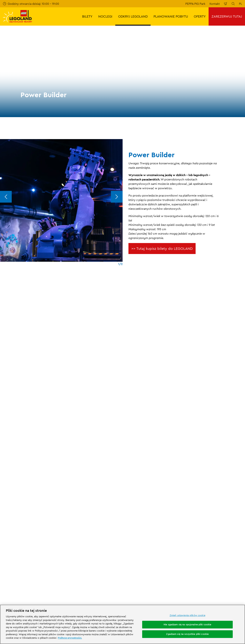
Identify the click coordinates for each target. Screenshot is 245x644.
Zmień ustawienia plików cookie (187, 615)
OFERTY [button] (200, 16)
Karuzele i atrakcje (60, 460)
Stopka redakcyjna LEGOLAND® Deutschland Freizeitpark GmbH (147, 480)
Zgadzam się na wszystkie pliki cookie (187, 634)
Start (6, 460)
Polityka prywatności (140, 517)
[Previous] (6, 197)
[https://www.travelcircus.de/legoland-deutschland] (64, 553)
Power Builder (82, 460)
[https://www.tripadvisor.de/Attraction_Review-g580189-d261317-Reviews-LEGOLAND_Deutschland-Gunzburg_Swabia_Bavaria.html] (229, 574)
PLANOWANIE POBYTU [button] (171, 16)
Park (42, 460)
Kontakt (215, 4)
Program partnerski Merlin (82, 479)
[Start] (43, 553)
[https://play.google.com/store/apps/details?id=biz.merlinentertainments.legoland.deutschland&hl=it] (204, 548)
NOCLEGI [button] (105, 16)
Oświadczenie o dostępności (145, 530)
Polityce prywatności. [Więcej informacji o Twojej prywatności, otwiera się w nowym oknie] (70, 638)
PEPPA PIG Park (195, 4)
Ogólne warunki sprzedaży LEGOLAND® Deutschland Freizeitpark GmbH (152, 490)
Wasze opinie (12, 485)
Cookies (131, 524)
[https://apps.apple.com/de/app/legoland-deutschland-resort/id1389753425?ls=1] (230, 548)
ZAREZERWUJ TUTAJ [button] (227, 16)
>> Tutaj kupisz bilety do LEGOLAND (162, 248)
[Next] (117, 197)
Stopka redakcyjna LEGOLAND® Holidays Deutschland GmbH (153, 500)
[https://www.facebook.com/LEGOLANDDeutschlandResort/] (202, 574)
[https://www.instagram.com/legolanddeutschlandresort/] (211, 574)
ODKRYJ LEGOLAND (24, 460)
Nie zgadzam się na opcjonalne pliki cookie (187, 624)
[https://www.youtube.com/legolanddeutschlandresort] (220, 574)
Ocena (7, 491)
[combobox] (121, 430)
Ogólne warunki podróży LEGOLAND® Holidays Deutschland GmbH (151, 509)
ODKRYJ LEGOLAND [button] (133, 16)
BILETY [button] (87, 16)
